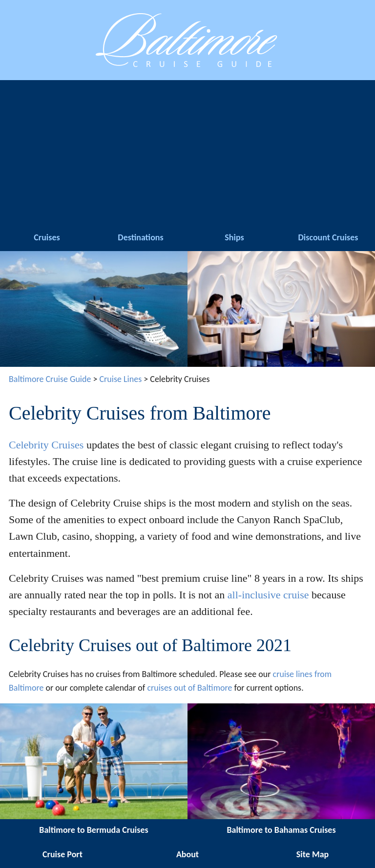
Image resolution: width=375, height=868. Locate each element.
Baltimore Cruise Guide (50, 379)
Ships (234, 237)
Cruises (47, 237)
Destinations (140, 237)
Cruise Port (62, 854)
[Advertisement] (187, 153)
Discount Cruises (328, 237)
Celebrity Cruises (46, 445)
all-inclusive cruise (268, 595)
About (187, 854)
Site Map (312, 854)
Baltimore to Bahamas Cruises (281, 830)
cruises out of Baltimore (189, 688)
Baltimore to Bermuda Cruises (94, 830)
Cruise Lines (121, 379)
